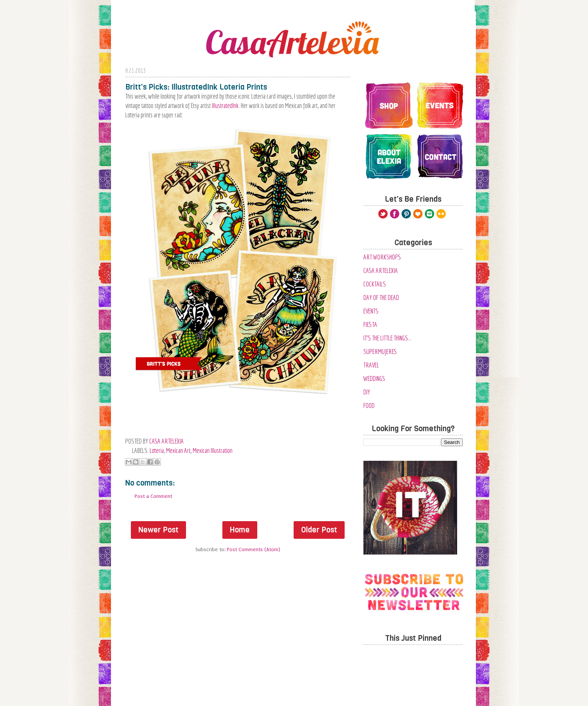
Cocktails (375, 284)
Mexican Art (178, 450)
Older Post (319, 530)
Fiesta (370, 325)
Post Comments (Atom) (253, 549)
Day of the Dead (381, 298)
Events (371, 311)
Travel (371, 365)
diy (367, 392)
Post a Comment (153, 496)
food (369, 405)
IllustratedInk (225, 106)
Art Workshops (382, 257)
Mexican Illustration (213, 450)
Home (240, 530)
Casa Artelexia (381, 271)
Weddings (374, 378)
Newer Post (158, 530)
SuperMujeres (380, 352)
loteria (157, 450)
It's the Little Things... (387, 338)
